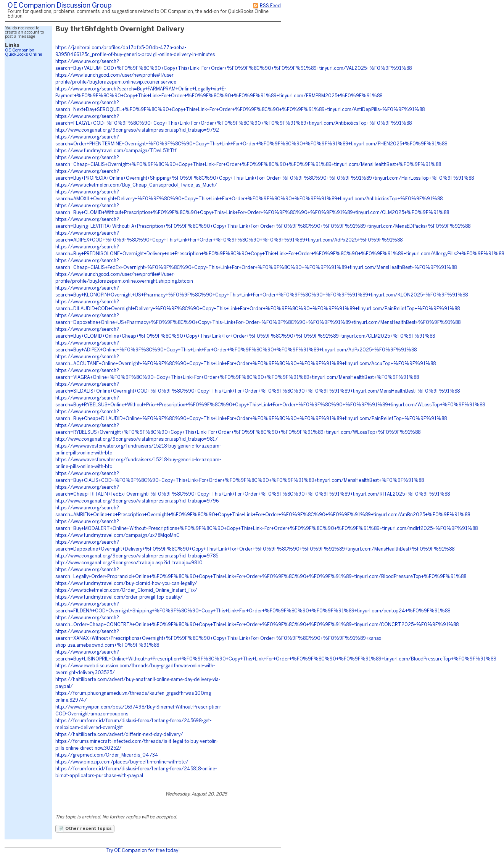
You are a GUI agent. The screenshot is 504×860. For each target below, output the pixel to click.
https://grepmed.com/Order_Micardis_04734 (107, 755)
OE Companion (20, 50)
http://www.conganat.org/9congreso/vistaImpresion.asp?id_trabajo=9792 (137, 130)
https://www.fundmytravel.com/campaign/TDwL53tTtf (116, 151)
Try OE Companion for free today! (143, 851)
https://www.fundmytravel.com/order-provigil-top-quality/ (119, 597)
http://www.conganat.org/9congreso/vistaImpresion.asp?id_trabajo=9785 (137, 556)
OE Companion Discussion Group (60, 6)
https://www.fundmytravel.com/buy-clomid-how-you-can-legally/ (126, 584)
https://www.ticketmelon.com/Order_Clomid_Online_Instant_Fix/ (126, 590)
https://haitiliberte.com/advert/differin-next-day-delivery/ (119, 735)
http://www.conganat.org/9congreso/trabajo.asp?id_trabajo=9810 (129, 563)
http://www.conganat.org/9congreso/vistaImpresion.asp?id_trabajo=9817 (137, 439)
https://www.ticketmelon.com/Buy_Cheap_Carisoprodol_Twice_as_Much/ (136, 185)
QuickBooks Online (24, 55)
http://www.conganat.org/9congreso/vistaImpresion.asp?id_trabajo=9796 (137, 501)
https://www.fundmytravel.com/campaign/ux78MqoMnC (118, 535)
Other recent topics (85, 829)
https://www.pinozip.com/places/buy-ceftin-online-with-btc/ (122, 762)
